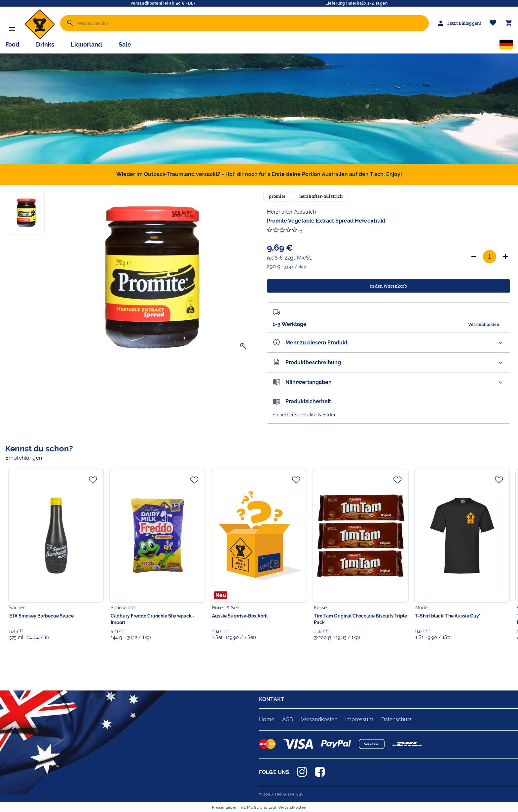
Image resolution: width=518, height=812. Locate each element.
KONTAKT (272, 699)
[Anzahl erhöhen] (505, 257)
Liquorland (86, 44)
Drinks (45, 44)
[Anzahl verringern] (474, 257)
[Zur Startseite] (40, 38)
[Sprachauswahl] (506, 46)
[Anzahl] (490, 257)
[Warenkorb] (509, 23)
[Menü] (12, 29)
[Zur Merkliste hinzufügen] (93, 480)
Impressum (359, 719)
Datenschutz (396, 719)
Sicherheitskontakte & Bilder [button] (304, 415)
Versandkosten (319, 719)
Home (267, 719)
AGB (288, 719)
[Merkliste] (493, 23)
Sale (125, 44)
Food (12, 44)
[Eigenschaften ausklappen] (388, 343)
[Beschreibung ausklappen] (388, 362)
